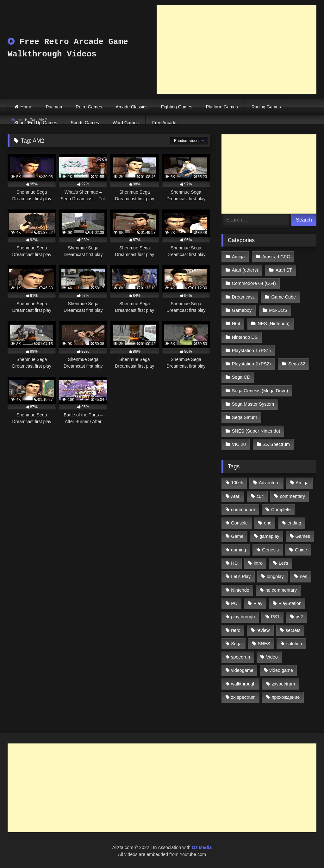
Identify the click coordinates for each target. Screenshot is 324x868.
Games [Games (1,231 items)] (303, 536)
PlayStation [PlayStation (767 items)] (290, 603)
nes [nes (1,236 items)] (303, 576)
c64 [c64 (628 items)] (260, 496)
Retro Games (89, 107)
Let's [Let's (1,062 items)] (283, 563)
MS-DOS (278, 310)
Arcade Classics (132, 107)
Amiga (238, 257)
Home (26, 107)
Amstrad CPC (276, 257)
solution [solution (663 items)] (294, 644)
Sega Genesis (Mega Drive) (260, 391)
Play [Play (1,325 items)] (258, 603)
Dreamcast (243, 297)
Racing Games (266, 107)
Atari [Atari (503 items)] (236, 496)
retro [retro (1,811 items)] (236, 630)
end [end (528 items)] (268, 523)
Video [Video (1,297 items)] (272, 657)
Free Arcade (164, 123)
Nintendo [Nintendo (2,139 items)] (240, 590)
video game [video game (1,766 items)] (281, 670)
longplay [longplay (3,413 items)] (275, 576)
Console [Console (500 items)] (239, 523)
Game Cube (284, 297)
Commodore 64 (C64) (254, 283)
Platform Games (222, 107)
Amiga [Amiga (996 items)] (302, 483)
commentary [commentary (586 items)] (293, 496)
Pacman (54, 107)
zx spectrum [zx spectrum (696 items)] (243, 697)
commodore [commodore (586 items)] (243, 510)
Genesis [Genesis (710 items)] (270, 550)
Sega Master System (253, 404)
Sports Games (85, 123)
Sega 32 (297, 364)
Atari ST (284, 270)
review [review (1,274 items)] (263, 630)
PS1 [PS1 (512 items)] (275, 617)
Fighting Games (177, 107)
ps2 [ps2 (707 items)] (299, 617)
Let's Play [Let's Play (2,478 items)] (241, 576)
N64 (236, 324)
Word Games (126, 123)
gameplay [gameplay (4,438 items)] (269, 536)
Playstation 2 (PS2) (251, 364)
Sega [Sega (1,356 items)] (236, 644)
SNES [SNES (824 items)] (264, 644)
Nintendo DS (245, 337)
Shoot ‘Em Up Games (36, 123)
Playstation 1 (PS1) (251, 350)
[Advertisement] (237, 49)
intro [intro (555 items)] (258, 563)
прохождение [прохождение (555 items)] (286, 697)
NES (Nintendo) (274, 324)
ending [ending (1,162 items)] (294, 523)
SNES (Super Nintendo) (256, 431)
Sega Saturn (245, 417)
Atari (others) (245, 270)
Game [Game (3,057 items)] (237, 536)
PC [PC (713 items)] (234, 603)
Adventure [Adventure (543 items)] (269, 483)
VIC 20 (239, 444)
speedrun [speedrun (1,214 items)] (240, 657)
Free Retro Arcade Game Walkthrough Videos (68, 48)
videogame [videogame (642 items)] (242, 670)
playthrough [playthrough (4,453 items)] (243, 617)
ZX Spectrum (277, 444)
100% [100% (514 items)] (237, 483)
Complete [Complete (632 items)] (281, 510)
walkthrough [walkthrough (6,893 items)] (243, 684)
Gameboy (242, 310)
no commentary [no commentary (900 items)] (281, 590)
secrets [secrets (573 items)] (293, 630)
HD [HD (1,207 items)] (234, 563)
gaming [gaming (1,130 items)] (238, 550)
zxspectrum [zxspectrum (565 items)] (283, 684)
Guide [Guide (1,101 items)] (301, 550)
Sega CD (241, 377)
